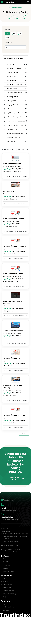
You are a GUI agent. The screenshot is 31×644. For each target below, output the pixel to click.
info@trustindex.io (19, 552)
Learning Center (12, 89)
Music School (11, 141)
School (9, 109)
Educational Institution (14, 68)
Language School (12, 105)
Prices (5, 559)
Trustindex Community (10, 546)
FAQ (4, 597)
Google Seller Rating (10, 594)
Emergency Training (13, 137)
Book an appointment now (10, 519)
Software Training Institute (15, 117)
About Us (6, 562)
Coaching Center (12, 72)
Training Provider (12, 129)
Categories (7, 610)
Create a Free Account (14, 479)
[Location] (15, 47)
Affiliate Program (9, 571)
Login (5, 578)
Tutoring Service (12, 101)
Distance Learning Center (15, 125)
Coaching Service (12, 97)
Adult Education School (14, 93)
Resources (6, 565)
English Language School (15, 113)
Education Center (12, 81)
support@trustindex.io (9, 510)
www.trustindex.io (7, 552)
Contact (6, 568)
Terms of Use (7, 584)
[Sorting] (23, 150)
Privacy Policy (7, 588)
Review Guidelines (9, 591)
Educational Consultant (14, 85)
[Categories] (9, 8)
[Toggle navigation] (28, 2)
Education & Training (17, 8)
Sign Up (5, 581)
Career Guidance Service (15, 133)
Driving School (11, 77)
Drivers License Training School (16, 121)
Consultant (10, 64)
